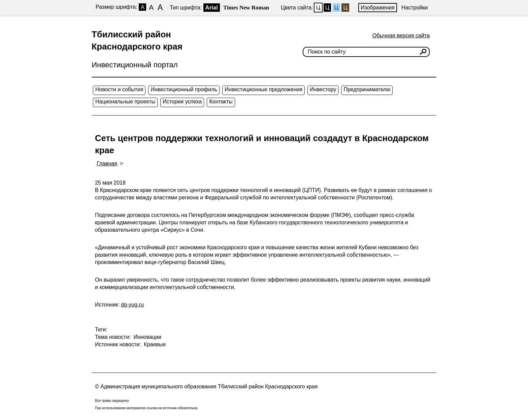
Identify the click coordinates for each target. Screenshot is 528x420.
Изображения (378, 8)
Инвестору (323, 89)
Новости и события (119, 89)
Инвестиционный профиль (184, 89)
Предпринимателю (367, 89)
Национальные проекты (125, 102)
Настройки (415, 8)
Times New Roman (246, 8)
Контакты (221, 102)
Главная (107, 164)
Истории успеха (182, 102)
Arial (212, 8)
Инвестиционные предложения (263, 89)
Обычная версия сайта (401, 36)
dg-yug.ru (132, 305)
